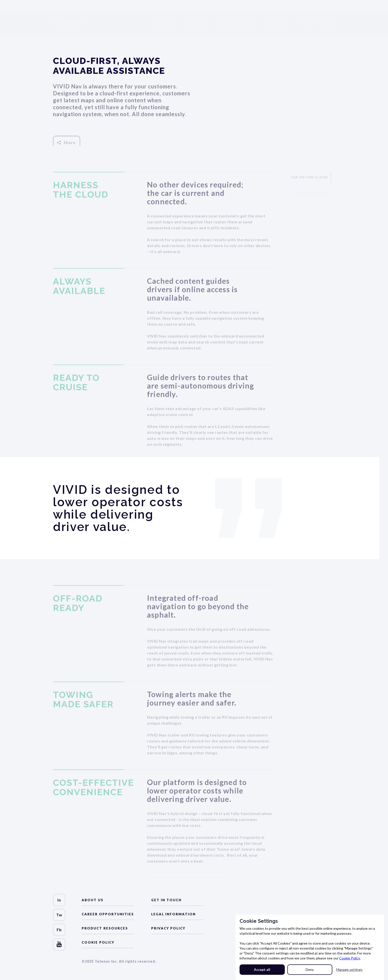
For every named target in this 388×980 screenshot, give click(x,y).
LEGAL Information (173, 914)
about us (93, 900)
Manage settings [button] (349, 969)
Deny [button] (310, 969)
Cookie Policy (98, 942)
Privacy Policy (168, 928)
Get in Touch (166, 900)
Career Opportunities (108, 914)
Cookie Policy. (350, 958)
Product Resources (105, 928)
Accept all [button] (262, 969)
